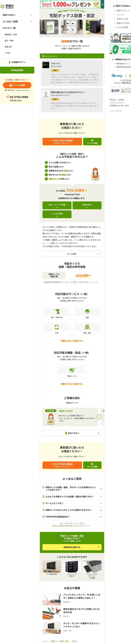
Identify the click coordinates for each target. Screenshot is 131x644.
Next (99, 417)
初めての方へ (9, 15)
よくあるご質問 (10, 21)
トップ (45, 641)
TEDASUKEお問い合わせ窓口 (62, 526)
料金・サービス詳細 (57, 205)
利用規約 (121, 100)
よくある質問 (57, 214)
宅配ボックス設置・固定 (60, 641)
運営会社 (113, 100)
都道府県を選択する (72, 547)
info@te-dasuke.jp (22, 90)
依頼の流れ (87, 205)
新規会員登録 (17, 70)
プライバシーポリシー (118, 103)
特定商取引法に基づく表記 (119, 105)
